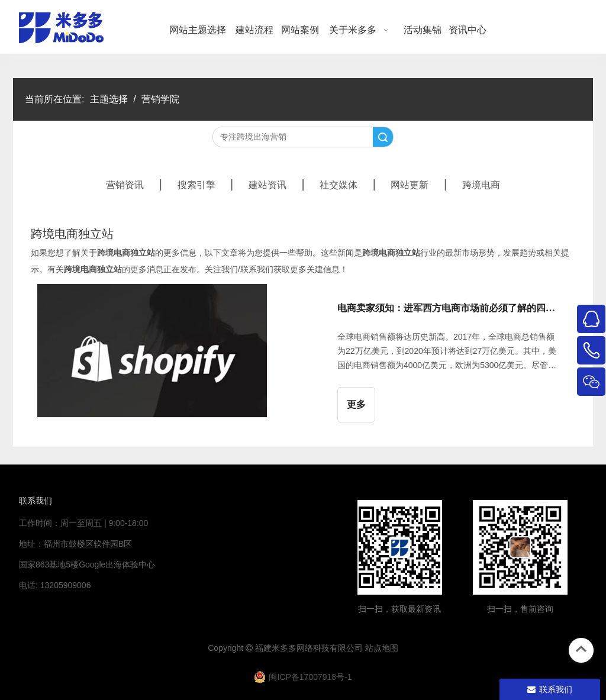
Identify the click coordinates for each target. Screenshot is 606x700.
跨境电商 (481, 185)
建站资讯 (267, 185)
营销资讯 (125, 185)
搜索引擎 (196, 185)
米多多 (284, 648)
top (581, 649)
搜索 (383, 137)
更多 (356, 404)
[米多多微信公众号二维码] (399, 547)
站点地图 (382, 648)
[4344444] (520, 547)
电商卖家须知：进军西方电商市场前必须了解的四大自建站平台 (450, 308)
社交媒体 (339, 185)
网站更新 (410, 185)
